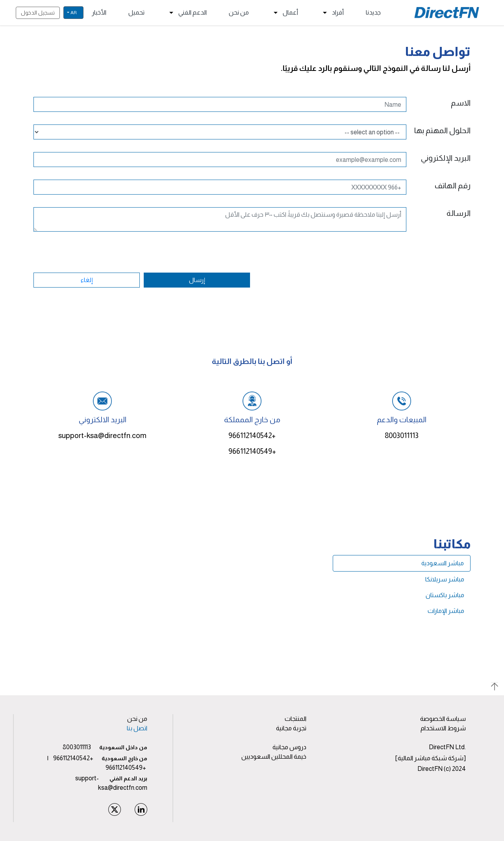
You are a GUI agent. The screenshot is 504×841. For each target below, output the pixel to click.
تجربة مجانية (291, 728)
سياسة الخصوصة (443, 719)
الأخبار (99, 12)
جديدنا (373, 12)
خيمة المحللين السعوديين (274, 757)
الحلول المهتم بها (442, 130)
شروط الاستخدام (443, 728)
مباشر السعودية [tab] (443, 563)
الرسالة (459, 213)
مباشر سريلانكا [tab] (445, 579)
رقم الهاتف (453, 186)
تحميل (136, 12)
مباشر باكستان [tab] (445, 595)
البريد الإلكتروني (446, 158)
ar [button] (74, 13)
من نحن (239, 12)
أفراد (332, 13)
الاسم (461, 103)
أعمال (284, 13)
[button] (252, 686)
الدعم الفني (187, 13)
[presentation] (411, 272)
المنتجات (296, 719)
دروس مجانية (289, 747)
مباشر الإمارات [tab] (446, 611)
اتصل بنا (137, 728)
